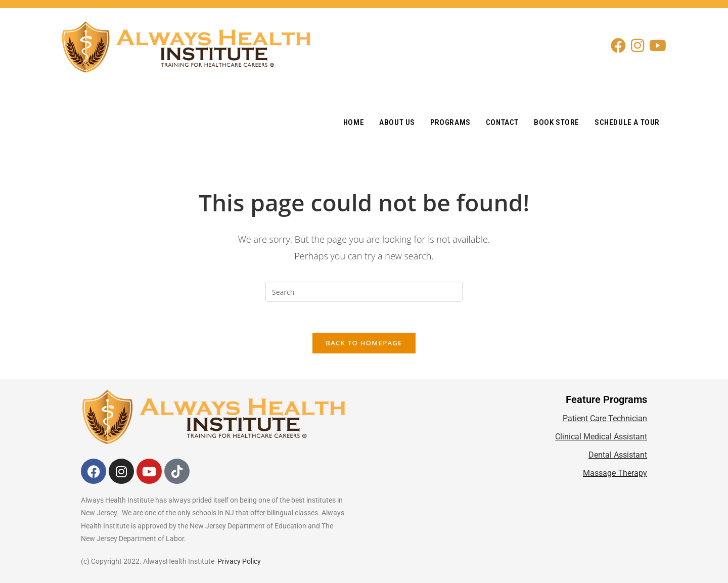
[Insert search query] (364, 292)
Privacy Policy (239, 561)
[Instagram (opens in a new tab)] (640, 46)
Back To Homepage (364, 343)
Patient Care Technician (605, 418)
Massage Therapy (615, 473)
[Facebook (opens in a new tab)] (621, 46)
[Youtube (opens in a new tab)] (660, 46)
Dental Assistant (618, 455)
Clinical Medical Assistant (601, 437)
